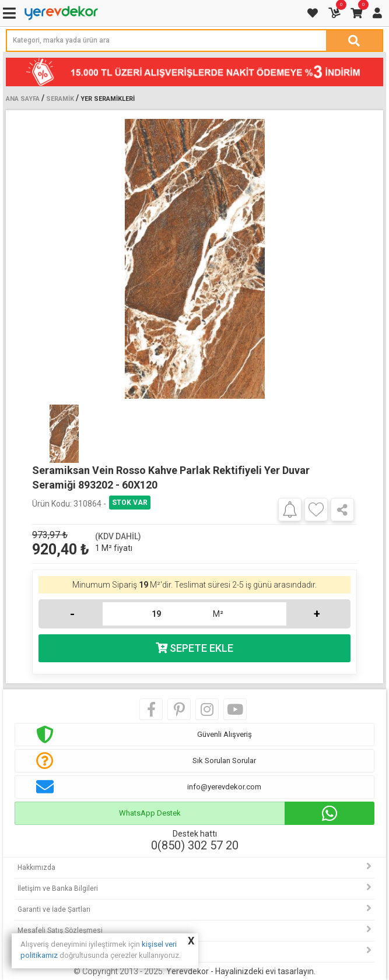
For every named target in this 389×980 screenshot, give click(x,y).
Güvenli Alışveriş (225, 734)
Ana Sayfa (23, 99)
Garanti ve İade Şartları (54, 909)
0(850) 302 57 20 (195, 845)
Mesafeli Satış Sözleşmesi (60, 930)
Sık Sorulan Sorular (224, 761)
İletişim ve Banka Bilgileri (58, 888)
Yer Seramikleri (108, 99)
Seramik (60, 99)
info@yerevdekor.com (224, 787)
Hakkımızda (36, 867)
